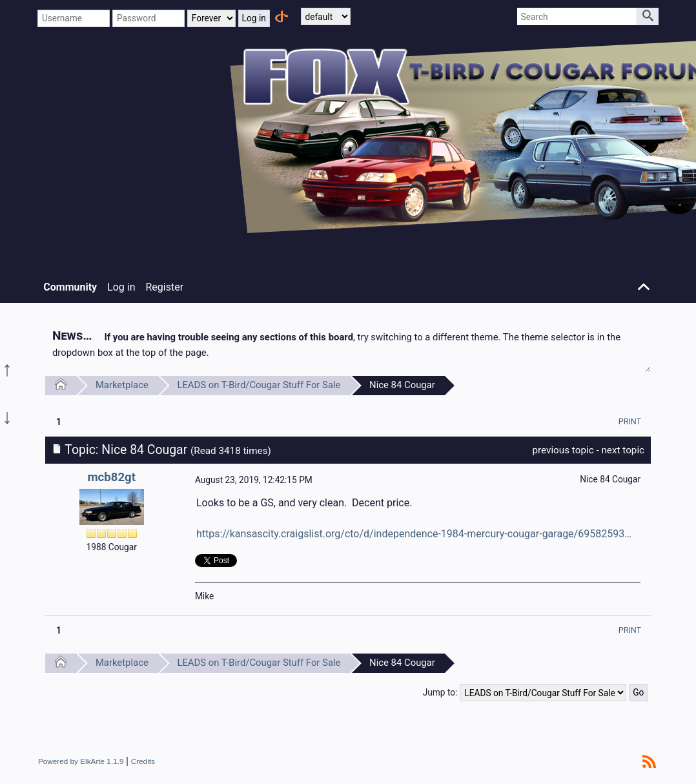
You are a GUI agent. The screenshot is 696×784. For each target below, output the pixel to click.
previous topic (563, 450)
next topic (623, 450)
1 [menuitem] (59, 422)
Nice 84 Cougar (402, 385)
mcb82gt (111, 477)
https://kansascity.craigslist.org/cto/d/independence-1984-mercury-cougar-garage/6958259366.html (416, 534)
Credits (143, 761)
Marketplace (122, 385)
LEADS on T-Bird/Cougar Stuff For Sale (259, 385)
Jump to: (440, 692)
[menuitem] (630, 421)
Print (630, 421)
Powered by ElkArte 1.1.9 (81, 761)
